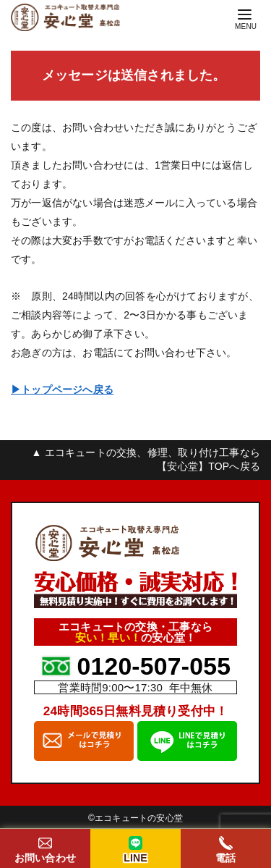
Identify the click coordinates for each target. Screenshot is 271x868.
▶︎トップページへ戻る (62, 389)
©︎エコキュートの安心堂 (135, 818)
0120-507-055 (154, 666)
